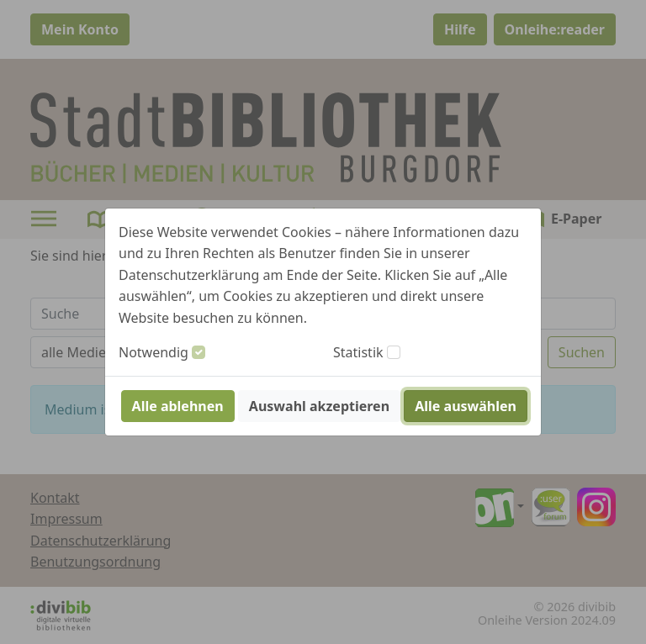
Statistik (358, 352)
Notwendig (154, 352)
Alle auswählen (466, 406)
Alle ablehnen (178, 406)
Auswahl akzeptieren (319, 406)
